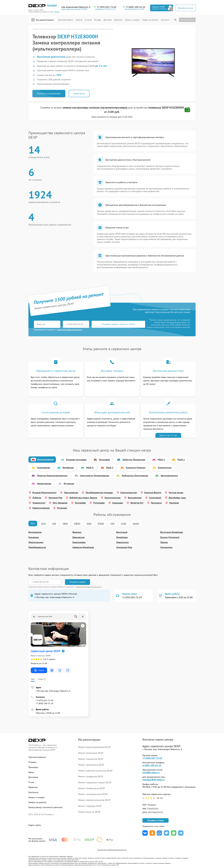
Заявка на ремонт (150, 20)
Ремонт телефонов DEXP (91, 776)
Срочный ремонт (65, 20)
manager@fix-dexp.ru (153, 780)
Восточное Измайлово (172, 532)
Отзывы (98, 20)
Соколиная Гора (124, 547)
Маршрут (39, 670)
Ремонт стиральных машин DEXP (95, 782)
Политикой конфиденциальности (89, 587)
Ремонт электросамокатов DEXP (94, 800)
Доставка (108, 20)
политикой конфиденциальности (70, 330)
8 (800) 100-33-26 (152, 765)
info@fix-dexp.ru (151, 772)
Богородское (35, 532)
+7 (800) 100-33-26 (135, 7)
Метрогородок (36, 542)
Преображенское (37, 547)
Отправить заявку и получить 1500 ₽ (118, 324)
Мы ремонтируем (43, 20)
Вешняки (77, 532)
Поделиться (145, 833)
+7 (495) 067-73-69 (106, 7)
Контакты (165, 20)
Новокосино (122, 542)
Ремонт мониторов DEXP (91, 753)
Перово (164, 542)
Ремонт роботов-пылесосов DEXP (95, 771)
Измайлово (122, 537)
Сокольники (166, 547)
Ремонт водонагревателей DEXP (94, 747)
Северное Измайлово (83, 547)
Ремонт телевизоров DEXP (91, 788)
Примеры (33, 767)
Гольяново (34, 537)
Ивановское (78, 537)
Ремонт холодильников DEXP (93, 794)
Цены (79, 20)
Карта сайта (35, 825)
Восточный (122, 532)
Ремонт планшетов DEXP (91, 759)
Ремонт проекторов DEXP (91, 765)
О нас (88, 20)
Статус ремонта (187, 20)
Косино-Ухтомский (170, 537)
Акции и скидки (132, 20)
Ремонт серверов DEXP (90, 806)
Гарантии (118, 20)
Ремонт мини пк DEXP (89, 812)
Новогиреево (79, 542)
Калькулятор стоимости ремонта (45, 807)
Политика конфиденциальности (112, 850)
